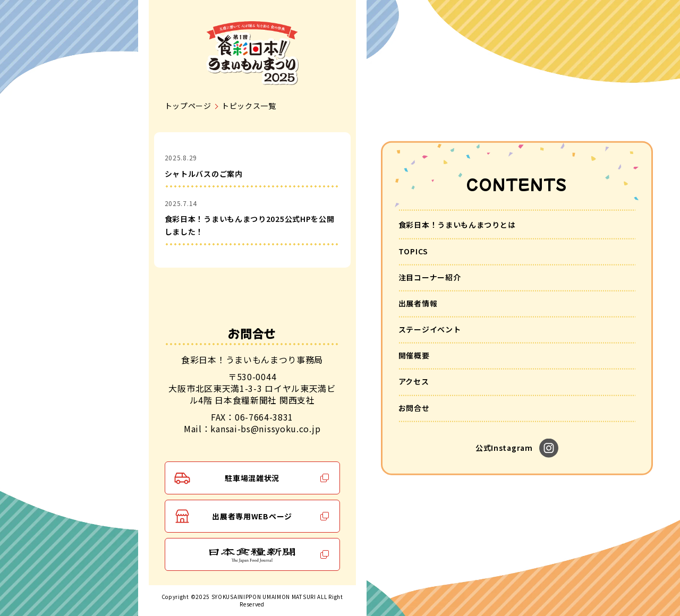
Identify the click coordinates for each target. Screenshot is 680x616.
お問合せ (414, 407)
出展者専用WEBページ (252, 516)
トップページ (188, 106)
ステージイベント (430, 329)
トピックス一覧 (249, 106)
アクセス (414, 381)
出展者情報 (418, 303)
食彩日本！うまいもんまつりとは (457, 225)
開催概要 (414, 355)
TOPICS (413, 251)
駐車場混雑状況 (252, 478)
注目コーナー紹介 (430, 277)
